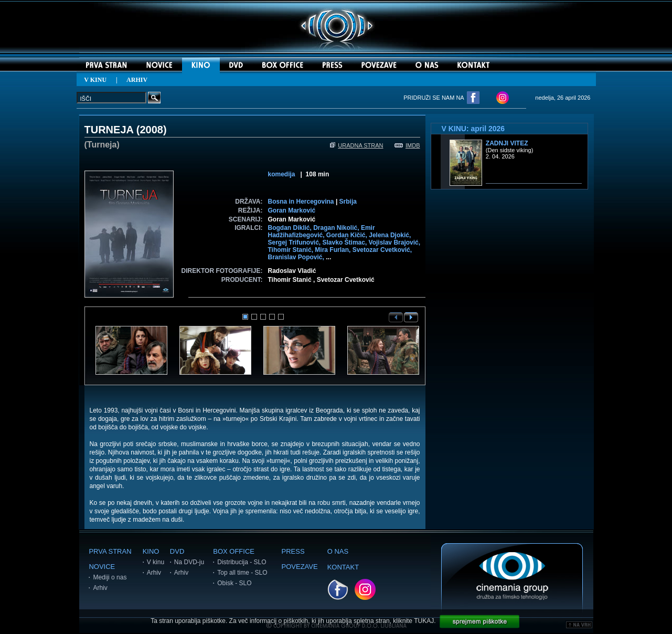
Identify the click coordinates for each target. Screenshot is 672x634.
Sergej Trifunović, (295, 242)
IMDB (407, 145)
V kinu (156, 562)
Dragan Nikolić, (337, 228)
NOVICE (102, 567)
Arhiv (100, 588)
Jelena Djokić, (390, 235)
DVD (177, 551)
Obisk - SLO (234, 583)
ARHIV (137, 80)
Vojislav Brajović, (395, 242)
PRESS (293, 551)
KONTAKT (343, 567)
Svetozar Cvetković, (382, 250)
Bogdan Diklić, (291, 228)
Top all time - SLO (242, 573)
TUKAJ (424, 621)
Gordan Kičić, (348, 235)
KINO (151, 551)
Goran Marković (292, 210)
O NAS (338, 551)
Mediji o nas (110, 577)
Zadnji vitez (507, 143)
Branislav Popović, (297, 257)
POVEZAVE (300, 567)
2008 (151, 130)
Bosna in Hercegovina (301, 202)
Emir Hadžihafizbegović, (322, 231)
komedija (282, 174)
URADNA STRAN (356, 145)
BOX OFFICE (234, 551)
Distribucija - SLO (242, 562)
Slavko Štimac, (346, 242)
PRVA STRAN (110, 551)
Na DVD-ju (189, 562)
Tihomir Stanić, (292, 250)
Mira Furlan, (333, 250)
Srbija (348, 202)
